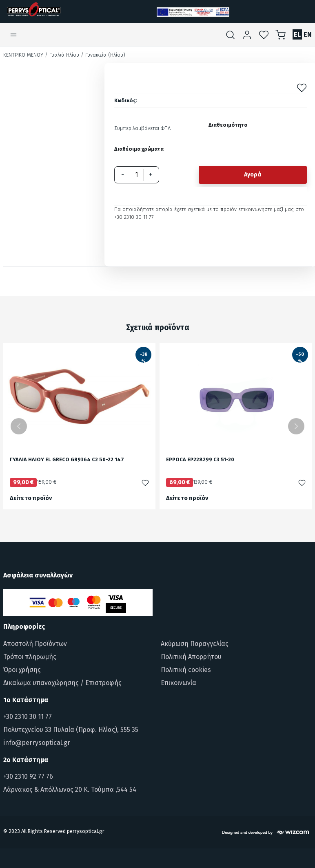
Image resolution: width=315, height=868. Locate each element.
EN (308, 34)
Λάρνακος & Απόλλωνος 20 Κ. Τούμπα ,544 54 (70, 790)
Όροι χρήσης (22, 670)
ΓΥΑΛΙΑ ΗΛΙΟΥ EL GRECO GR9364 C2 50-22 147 (67, 460)
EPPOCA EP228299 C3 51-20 (200, 460)
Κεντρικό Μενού (23, 55)
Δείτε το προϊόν (31, 498)
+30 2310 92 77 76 (28, 777)
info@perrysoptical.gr (37, 743)
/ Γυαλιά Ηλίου (62, 55)
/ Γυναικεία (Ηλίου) (103, 55)
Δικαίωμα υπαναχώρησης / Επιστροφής (62, 683)
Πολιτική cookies (186, 670)
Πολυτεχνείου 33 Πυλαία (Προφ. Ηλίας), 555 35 (71, 730)
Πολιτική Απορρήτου (191, 657)
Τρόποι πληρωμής (30, 657)
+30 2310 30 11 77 (28, 717)
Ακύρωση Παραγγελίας (195, 644)
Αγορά (253, 175)
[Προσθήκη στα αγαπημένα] (302, 87)
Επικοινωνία (179, 683)
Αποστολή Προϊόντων (35, 644)
